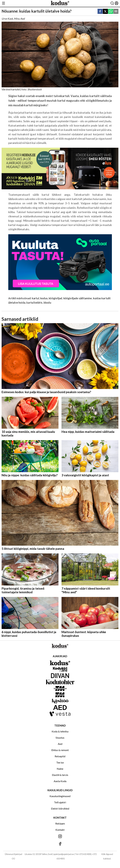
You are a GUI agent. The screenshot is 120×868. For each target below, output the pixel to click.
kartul (36, 298)
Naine (60, 769)
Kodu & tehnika (60, 731)
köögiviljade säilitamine (78, 298)
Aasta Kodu (60, 781)
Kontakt (60, 830)
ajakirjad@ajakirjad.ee (64, 854)
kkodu (47, 303)
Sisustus (60, 738)
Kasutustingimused (60, 796)
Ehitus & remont (60, 750)
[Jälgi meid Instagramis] (60, 837)
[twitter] (105, 12)
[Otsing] (112, 3)
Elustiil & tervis (60, 775)
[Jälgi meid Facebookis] (60, 844)
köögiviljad (55, 298)
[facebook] (100, 12)
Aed (60, 744)
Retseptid (60, 756)
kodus (44, 298)
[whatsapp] (111, 12)
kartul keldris (34, 303)
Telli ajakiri (60, 802)
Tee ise (60, 762)
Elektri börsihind (60, 808)
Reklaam (60, 823)
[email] (116, 12)
